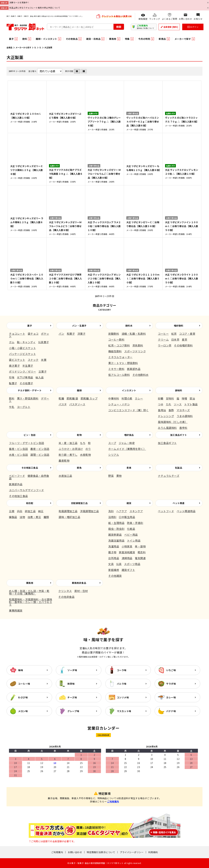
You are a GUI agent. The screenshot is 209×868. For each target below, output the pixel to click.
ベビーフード (17, 476)
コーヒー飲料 (116, 339)
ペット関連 (179, 503)
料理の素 (127, 398)
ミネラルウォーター (120, 357)
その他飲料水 (141, 375)
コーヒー (163, 334)
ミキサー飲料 (116, 369)
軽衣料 (142, 552)
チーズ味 (72, 697)
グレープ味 (73, 711)
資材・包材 (81, 591)
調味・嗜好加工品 (69, 517)
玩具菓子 (44, 342)
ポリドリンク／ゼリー (22, 371)
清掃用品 (127, 558)
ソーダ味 (72, 670)
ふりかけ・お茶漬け (71, 449)
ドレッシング (166, 416)
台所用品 (114, 558)
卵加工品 (30, 511)
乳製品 (179, 468)
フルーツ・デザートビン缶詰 (27, 443)
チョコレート (17, 334)
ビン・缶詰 (30, 435)
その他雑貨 (115, 576)
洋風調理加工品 (89, 511)
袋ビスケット (17, 360)
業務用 (30, 583)
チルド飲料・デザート (30, 390)
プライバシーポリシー (132, 852)
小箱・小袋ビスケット (22, 348)
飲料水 (129, 326)
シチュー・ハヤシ (119, 404)
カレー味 (171, 697)
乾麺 (61, 398)
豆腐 (12, 511)
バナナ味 (171, 711)
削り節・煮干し (68, 455)
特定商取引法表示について (101, 852)
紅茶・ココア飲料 (119, 345)
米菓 (44, 360)
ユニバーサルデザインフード (27, 490)
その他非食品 (66, 597)
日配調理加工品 (79, 503)
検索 (119, 27)
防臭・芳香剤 (135, 523)
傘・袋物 (140, 546)
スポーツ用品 (132, 564)
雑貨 (129, 503)
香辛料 (183, 428)
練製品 (13, 517)
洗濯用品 (114, 546)
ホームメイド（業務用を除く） (127, 449)
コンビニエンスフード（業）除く (129, 410)
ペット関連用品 (186, 511)
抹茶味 (71, 684)
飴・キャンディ (26, 342)
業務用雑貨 (16, 610)
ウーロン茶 (165, 345)
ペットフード (166, 511)
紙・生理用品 (116, 523)
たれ (169, 404)
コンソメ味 (123, 697)
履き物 (112, 552)
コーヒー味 (24, 684)
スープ (112, 443)
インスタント (129, 390)
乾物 (79, 435)
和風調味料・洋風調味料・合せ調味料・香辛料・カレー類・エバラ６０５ (31, 602)
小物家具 (127, 546)
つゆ (161, 404)
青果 (129, 468)
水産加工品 (65, 476)
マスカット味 (124, 711)
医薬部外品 (134, 369)
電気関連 (140, 558)
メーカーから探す (23, 47)
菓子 (30, 326)
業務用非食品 (79, 583)
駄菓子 (13, 383)
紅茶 (174, 334)
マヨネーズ (183, 410)
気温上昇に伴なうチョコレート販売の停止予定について (35, 8)
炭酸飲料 (114, 334)
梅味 (20, 670)
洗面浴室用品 (116, 540)
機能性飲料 (115, 351)
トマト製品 (191, 404)
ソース (178, 404)
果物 (119, 476)
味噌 (184, 398)
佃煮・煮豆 (34, 517)
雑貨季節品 (115, 535)
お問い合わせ (75, 852)
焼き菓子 (14, 366)
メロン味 (23, 711)
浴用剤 (112, 517)
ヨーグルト (24, 407)
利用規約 (153, 852)
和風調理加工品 (68, 511)
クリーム (163, 339)
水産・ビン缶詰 (18, 455)
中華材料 (114, 398)
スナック (33, 360)
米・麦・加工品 (68, 443)
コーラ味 (122, 670)
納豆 (41, 511)
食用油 (162, 410)
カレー (139, 398)
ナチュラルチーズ (169, 476)
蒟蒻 (20, 511)
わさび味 (23, 697)
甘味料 (170, 398)
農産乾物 (64, 461)
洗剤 (111, 511)
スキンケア (136, 511)
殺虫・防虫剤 (116, 529)
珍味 (12, 377)
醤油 (192, 398)
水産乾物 (85, 455)
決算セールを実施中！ (20, 2)
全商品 (9, 47)
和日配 (30, 503)
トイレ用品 (134, 540)
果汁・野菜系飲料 (28, 398)
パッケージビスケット (22, 354)
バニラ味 (122, 684)
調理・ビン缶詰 (40, 455)
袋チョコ (33, 334)
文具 (111, 564)
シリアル (114, 455)
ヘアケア (122, 511)
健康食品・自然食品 (29, 477)
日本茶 (175, 339)
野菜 (111, 476)
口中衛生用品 (127, 517)
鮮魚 (79, 468)
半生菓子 (28, 366)
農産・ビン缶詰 (40, 449)
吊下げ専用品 (25, 377)
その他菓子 (26, 383)
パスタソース (77, 404)
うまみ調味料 (185, 416)
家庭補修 (114, 570)
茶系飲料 (138, 345)
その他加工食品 (30, 468)
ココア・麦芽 (187, 334)
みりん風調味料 (167, 428)
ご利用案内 (113, 801)
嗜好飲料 (179, 326)
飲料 (12, 398)
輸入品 (40, 377)
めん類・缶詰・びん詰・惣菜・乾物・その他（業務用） (29, 592)
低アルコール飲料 (119, 375)
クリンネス (65, 591)
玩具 (119, 564)
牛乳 (12, 407)
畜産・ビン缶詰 (18, 449)
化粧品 (131, 529)
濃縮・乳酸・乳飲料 (134, 334)
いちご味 (171, 670)
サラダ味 (171, 684)
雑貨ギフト (128, 570)
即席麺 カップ (89, 398)
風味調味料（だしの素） (173, 422)
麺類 (79, 390)
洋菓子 (81, 334)
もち (83, 443)
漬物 (22, 517)
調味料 (179, 390)
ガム (12, 342)
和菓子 (71, 334)
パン (61, 334)
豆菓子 (43, 371)
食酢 (171, 410)
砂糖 (161, 398)
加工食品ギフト (179, 435)
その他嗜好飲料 (183, 345)
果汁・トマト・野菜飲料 (123, 363)
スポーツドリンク (135, 351)
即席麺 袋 (72, 398)
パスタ (63, 404)
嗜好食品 (129, 435)
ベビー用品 (131, 535)
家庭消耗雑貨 (127, 552)
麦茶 (185, 339)
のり (88, 449)
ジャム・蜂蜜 (127, 443)
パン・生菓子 (79, 326)
